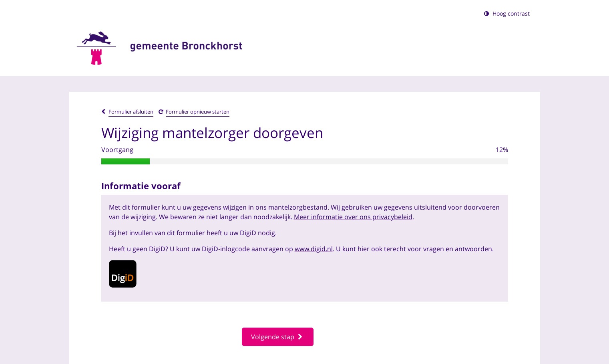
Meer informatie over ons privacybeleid (353, 217)
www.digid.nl (314, 249)
